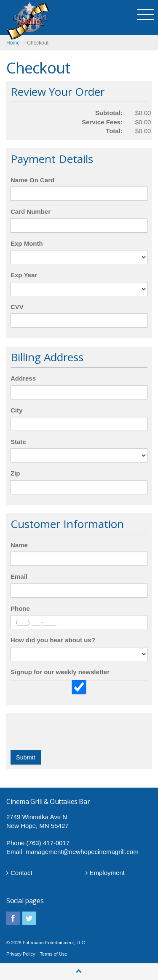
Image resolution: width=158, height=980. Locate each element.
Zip (15, 473)
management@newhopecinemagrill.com (82, 852)
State (18, 442)
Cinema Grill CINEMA (28, 20)
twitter (29, 918)
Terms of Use (54, 954)
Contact (19, 873)
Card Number (31, 212)
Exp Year (24, 275)
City (16, 410)
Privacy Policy (21, 954)
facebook (13, 918)
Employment (105, 873)
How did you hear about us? (53, 640)
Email (19, 577)
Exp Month (27, 243)
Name (19, 545)
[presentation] (75, 734)
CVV (17, 307)
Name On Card (32, 180)
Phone (20, 608)
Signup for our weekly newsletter (60, 672)
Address (23, 378)
